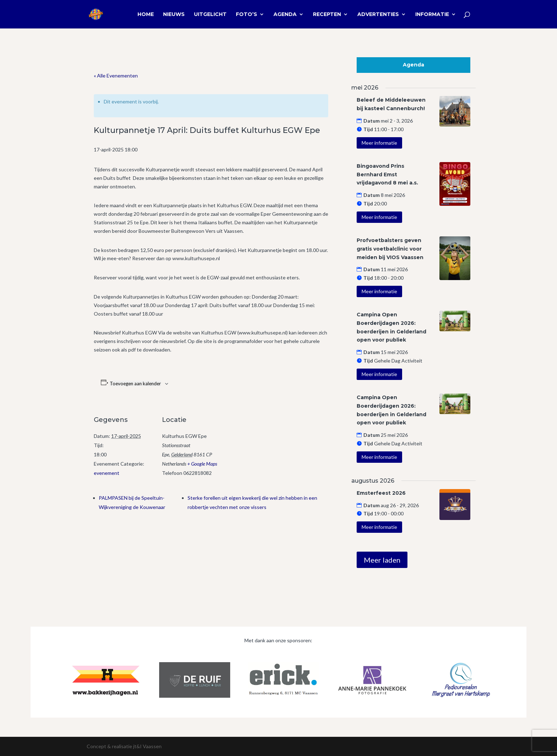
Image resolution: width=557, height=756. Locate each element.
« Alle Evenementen (116, 76)
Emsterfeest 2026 (381, 493)
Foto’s (247, 15)
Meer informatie (379, 143)
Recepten (327, 15)
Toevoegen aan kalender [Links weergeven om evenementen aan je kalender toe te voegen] (135, 384)
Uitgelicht (210, 15)
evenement (107, 473)
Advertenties (378, 15)
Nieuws (174, 15)
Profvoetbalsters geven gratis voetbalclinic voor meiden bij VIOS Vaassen (390, 249)
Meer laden (382, 560)
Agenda (285, 15)
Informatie (432, 15)
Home (146, 15)
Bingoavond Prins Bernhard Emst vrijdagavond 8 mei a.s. (387, 175)
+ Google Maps (202, 464)
